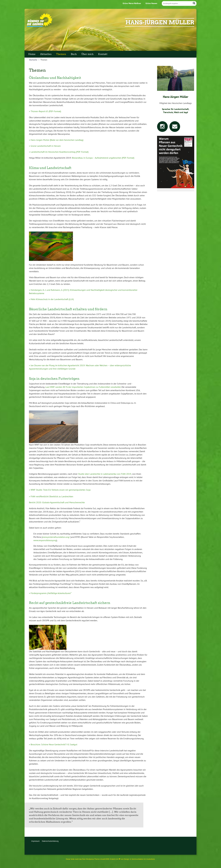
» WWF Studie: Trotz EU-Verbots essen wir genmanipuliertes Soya (60, 490)
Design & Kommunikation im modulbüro (139, 859)
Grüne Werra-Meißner (132, 3)
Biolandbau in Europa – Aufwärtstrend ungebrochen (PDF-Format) (103, 158)
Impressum (35, 841)
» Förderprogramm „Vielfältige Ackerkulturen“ (50, 593)
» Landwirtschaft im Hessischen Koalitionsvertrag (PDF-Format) (59, 152)
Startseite (33, 60)
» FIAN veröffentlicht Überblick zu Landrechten (51, 496)
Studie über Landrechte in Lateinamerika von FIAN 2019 (105, 474)
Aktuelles (46, 54)
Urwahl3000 (105, 859)
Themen (61, 54)
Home (32, 54)
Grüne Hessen (151, 3)
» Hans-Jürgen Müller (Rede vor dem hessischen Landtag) (56, 140)
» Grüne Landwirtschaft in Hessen (45, 146)
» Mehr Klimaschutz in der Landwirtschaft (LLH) (51, 299)
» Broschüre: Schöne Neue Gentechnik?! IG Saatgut (53, 744)
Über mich (87, 54)
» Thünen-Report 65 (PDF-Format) (45, 111)
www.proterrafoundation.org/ (56, 537)
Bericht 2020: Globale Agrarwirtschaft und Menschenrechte (57, 502)
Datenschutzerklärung (50, 841)
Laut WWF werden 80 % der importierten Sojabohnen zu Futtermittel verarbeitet (83, 387)
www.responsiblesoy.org (45, 540)
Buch (74, 54)
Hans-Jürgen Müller (160, 22)
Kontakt (103, 54)
